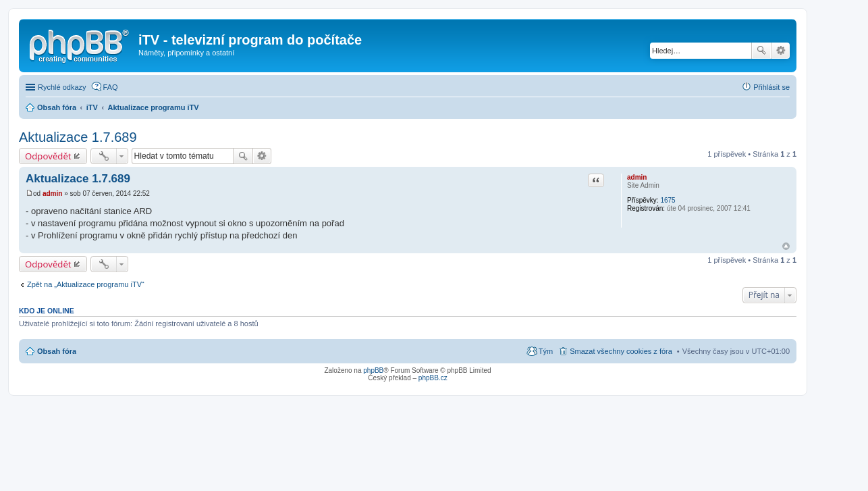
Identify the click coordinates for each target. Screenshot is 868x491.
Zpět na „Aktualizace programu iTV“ (86, 284)
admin (637, 177)
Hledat (761, 51)
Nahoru (786, 246)
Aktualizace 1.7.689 (78, 137)
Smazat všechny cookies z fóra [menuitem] (621, 351)
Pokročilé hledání (781, 51)
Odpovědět (48, 156)
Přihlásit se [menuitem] (771, 87)
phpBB (373, 370)
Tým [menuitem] (546, 351)
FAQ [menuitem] (111, 87)
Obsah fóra (57, 351)
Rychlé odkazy (62, 87)
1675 (668, 200)
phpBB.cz (433, 378)
